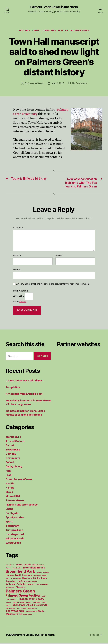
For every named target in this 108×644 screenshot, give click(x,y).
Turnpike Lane (14, 531)
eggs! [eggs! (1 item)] (8, 580)
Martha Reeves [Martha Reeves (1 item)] (42, 586)
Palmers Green (81, 31)
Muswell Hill (13, 497)
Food (9, 476)
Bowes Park (13, 451)
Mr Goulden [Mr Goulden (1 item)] (10, 589)
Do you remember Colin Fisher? (25, 382)
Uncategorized (15, 536)
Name (17, 257)
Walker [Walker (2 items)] (42, 612)
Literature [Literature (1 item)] (32, 586)
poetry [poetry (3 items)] (40, 600)
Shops (9, 510)
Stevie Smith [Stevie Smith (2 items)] (41, 606)
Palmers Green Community (33, 115)
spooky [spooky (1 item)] (8, 607)
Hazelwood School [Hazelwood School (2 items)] (32, 580)
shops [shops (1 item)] (44, 604)
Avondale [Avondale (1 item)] (40, 566)
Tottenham (12, 527)
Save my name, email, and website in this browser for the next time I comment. (53, 285)
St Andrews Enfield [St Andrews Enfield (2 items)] (23, 606)
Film (8, 472)
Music (9, 493)
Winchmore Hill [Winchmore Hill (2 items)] (14, 615)
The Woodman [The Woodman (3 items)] (15, 612)
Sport (9, 523)
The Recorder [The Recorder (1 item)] (22, 609)
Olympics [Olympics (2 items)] (21, 588)
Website (17, 271)
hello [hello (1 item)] (45, 580)
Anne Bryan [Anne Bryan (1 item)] (10, 566)
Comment (18, 229)
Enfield (10, 464)
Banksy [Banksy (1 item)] (8, 569)
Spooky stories (15, 519)
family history (14, 468)
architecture (13, 438)
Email (59, 257)
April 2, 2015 (58, 84)
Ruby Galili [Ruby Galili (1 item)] (36, 604)
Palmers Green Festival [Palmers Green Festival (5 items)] (23, 597)
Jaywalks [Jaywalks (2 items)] (10, 583)
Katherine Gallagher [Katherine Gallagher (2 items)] (16, 585)
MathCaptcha (23, 303)
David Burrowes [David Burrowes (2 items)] (23, 577)
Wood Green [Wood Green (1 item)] (27, 616)
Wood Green (13, 544)
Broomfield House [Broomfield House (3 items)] (34, 569)
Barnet (10, 447)
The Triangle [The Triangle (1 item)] (33, 609)
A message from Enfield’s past (24, 395)
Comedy (11, 455)
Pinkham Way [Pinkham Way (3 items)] (26, 600)
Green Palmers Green (19, 480)
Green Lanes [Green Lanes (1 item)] (16, 580)
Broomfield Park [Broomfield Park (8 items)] (20, 573)
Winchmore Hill (15, 540)
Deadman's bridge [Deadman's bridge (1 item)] (40, 577)
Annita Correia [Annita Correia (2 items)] (23, 566)
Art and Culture (28, 31)
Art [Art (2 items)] (34, 566)
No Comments (80, 84)
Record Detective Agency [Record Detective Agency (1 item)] (22, 604)
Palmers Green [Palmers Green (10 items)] (20, 592)
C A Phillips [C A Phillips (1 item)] (10, 577)
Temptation (13, 388)
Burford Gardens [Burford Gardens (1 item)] (43, 573)
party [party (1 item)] (44, 597)
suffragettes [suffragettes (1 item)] (10, 609)
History (64, 31)
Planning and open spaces (22, 506)
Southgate (12, 514)
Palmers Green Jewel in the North (54, 7)
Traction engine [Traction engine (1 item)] (31, 613)
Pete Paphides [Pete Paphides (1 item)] (11, 601)
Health (10, 485)
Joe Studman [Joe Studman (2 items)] (24, 583)
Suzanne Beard (35, 84)
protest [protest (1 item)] (8, 604)
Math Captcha (20, 292)
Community (49, 31)
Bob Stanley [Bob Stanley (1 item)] (17, 569)
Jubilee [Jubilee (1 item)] (34, 583)
